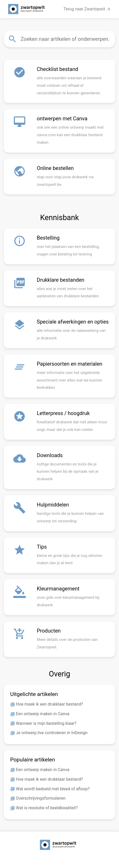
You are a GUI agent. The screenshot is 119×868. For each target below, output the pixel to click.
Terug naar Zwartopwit (87, 9)
